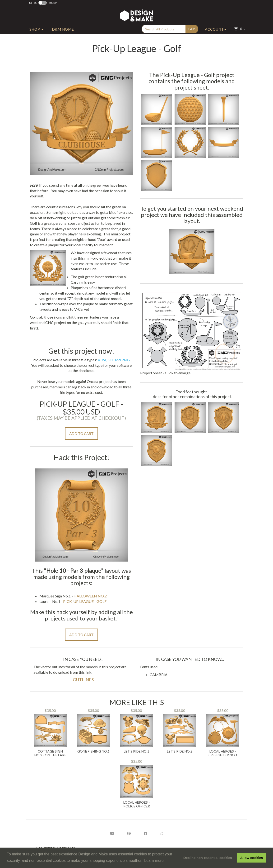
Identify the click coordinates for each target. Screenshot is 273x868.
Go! (192, 29)
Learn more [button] (154, 861)
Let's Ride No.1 (136, 751)
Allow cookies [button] (252, 858)
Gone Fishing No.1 (93, 751)
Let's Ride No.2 (180, 751)
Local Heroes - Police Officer (137, 804)
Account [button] (216, 29)
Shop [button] (36, 29)
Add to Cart (81, 434)
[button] (239, 29)
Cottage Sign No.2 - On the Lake (50, 753)
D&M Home (63, 29)
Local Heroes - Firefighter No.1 (223, 753)
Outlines (83, 680)
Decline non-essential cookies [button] (208, 858)
